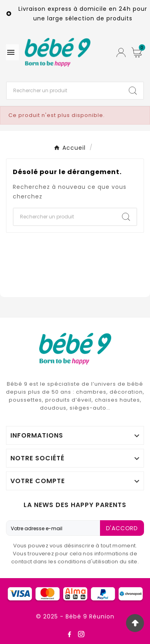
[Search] (133, 91)
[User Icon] (121, 53)
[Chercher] (65, 91)
